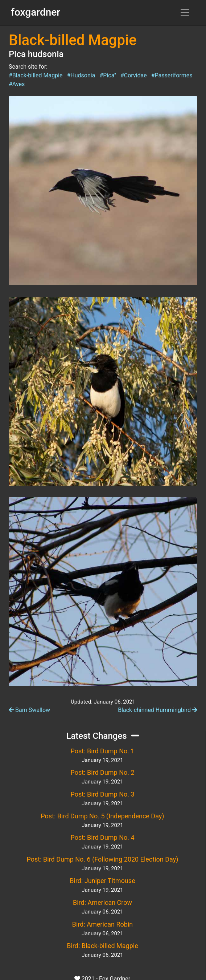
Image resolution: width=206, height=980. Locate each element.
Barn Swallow (29, 710)
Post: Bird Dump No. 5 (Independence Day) (102, 816)
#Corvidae (134, 75)
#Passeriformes (172, 75)
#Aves (17, 84)
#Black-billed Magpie (36, 75)
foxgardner (36, 12)
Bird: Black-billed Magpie (102, 946)
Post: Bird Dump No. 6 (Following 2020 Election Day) (103, 859)
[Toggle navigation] (185, 12)
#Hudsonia (81, 75)
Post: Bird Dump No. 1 (102, 751)
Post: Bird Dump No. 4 (102, 837)
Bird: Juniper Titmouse (102, 881)
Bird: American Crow (102, 902)
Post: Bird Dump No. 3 (102, 794)
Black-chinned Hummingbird (158, 710)
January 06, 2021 (102, 912)
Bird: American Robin (102, 924)
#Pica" (108, 75)
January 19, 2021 (102, 760)
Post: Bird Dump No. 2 (102, 772)
